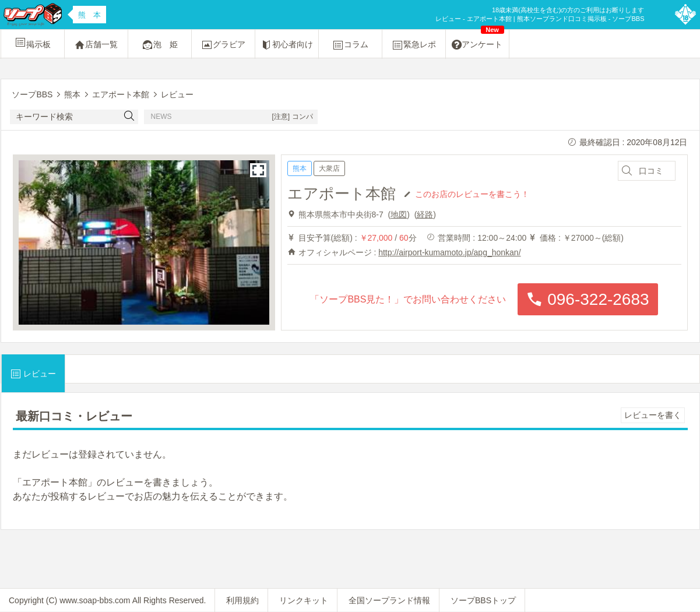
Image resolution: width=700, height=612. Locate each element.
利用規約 (242, 600)
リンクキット (304, 600)
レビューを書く (653, 415)
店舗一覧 (96, 45)
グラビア (223, 45)
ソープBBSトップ (483, 600)
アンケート (478, 40)
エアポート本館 (342, 194)
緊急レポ (414, 45)
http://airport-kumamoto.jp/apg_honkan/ (449, 252)
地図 (399, 214)
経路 (425, 214)
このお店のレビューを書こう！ (472, 194)
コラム (350, 45)
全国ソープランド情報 (389, 600)
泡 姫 (160, 45)
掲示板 (33, 43)
